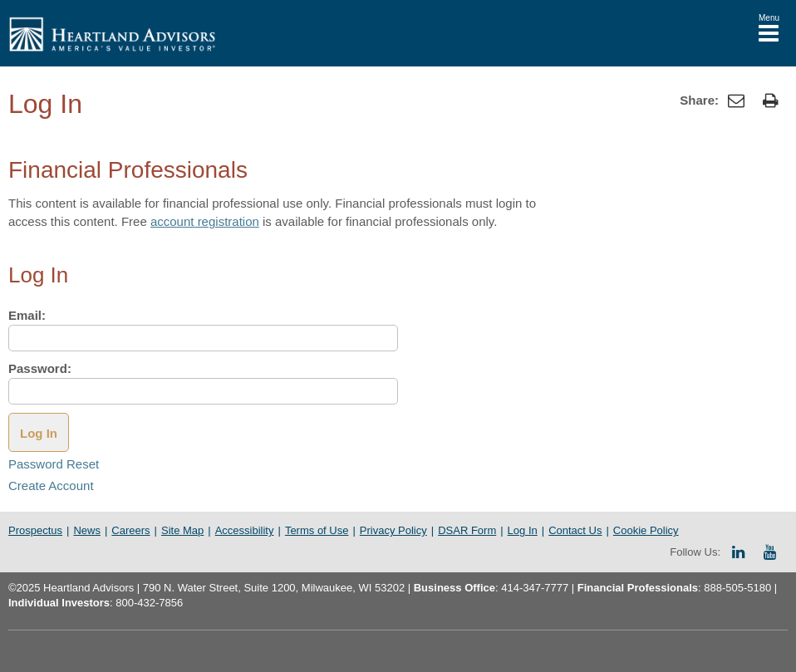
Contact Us (575, 530)
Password (40, 368)
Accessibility (245, 530)
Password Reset (54, 464)
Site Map (182, 530)
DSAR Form (467, 530)
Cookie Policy (646, 530)
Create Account (51, 486)
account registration (205, 221)
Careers (130, 530)
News (87, 530)
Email (27, 315)
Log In (523, 530)
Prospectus (35, 530)
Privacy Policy (393, 530)
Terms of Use (317, 530)
